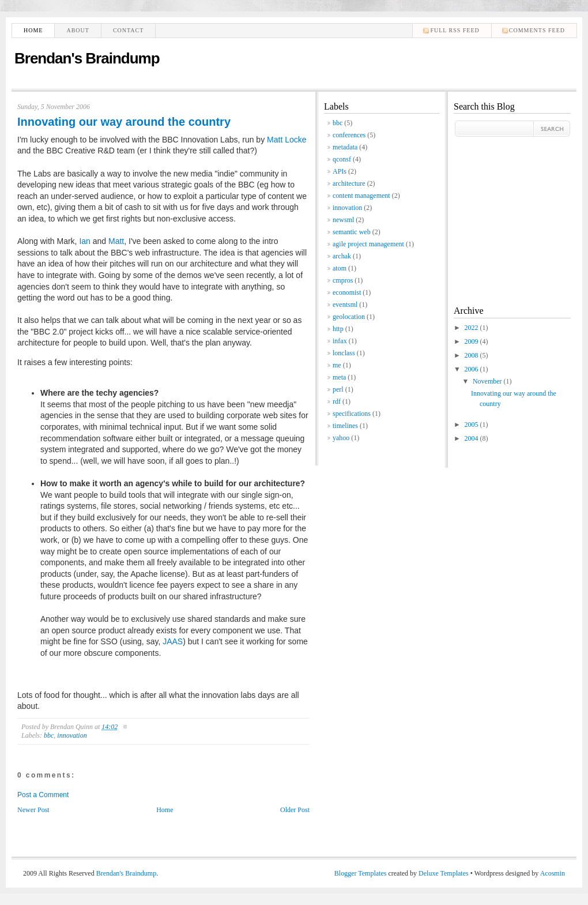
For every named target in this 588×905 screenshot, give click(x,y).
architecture (349, 183)
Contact (128, 30)
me (337, 365)
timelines (345, 426)
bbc (49, 735)
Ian (84, 241)
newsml (343, 220)
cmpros (343, 280)
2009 (472, 341)
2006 (472, 369)
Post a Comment (43, 795)
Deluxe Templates (444, 873)
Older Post (295, 810)
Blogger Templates (361, 873)
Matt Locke (287, 140)
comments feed (537, 30)
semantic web (352, 232)
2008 (472, 355)
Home (33, 30)
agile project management (368, 244)
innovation (72, 735)
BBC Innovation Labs (200, 140)
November (488, 381)
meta (339, 377)
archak (342, 256)
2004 (472, 438)
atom (340, 268)
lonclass (344, 353)
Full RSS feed (455, 30)
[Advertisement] (488, 212)
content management (361, 196)
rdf (337, 401)
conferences (349, 135)
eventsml (345, 305)
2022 (472, 328)
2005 (472, 425)
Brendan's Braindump (87, 58)
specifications (352, 414)
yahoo (341, 438)
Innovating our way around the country (124, 122)
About (78, 30)
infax (340, 341)
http (338, 329)
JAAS (173, 641)
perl (338, 389)
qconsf (342, 159)
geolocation (349, 317)
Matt (116, 241)
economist (347, 292)
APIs (340, 171)
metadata (345, 147)
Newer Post (33, 810)
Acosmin (553, 873)
